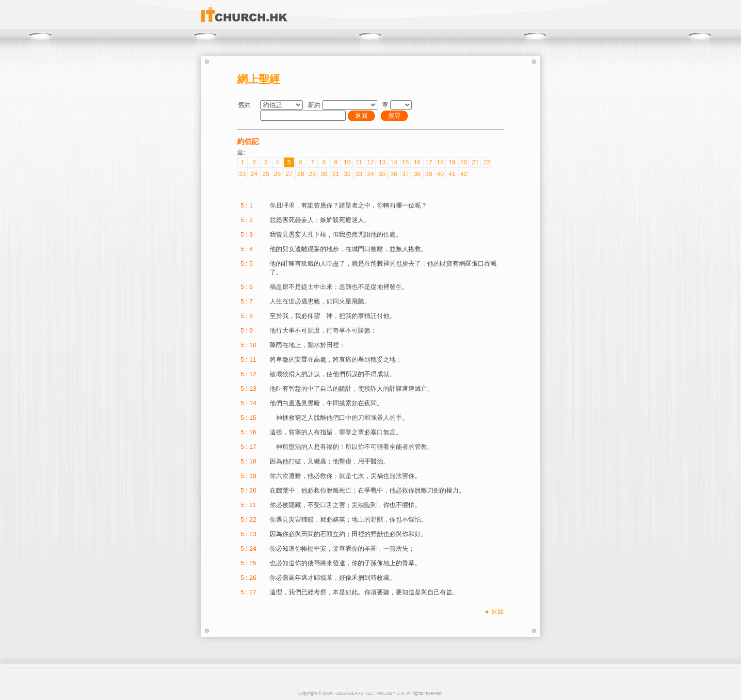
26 (277, 174)
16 (417, 162)
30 (324, 174)
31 (336, 174)
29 (312, 174)
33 (359, 174)
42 (464, 174)
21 (475, 162)
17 (429, 162)
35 (382, 174)
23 (242, 174)
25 (266, 174)
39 (429, 174)
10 (347, 162)
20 (464, 162)
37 (405, 174)
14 (394, 162)
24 (254, 174)
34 (370, 174)
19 (452, 162)
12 (370, 162)
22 (487, 162)
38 (417, 174)
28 (301, 174)
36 (394, 174)
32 (347, 174)
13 (382, 162)
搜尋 (394, 116)
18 (440, 162)
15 (405, 162)
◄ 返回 (494, 612)
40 (440, 174)
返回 (361, 116)
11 (359, 162)
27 (289, 174)
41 (452, 174)
